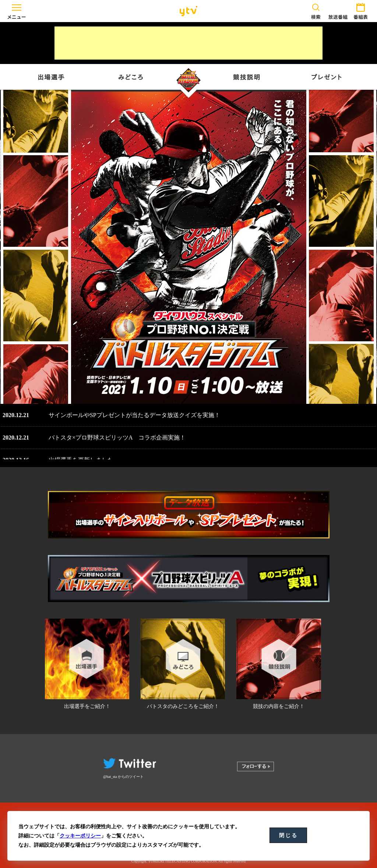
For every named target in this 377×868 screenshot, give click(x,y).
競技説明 (246, 77)
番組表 (360, 10)
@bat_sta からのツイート (123, 777)
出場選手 (52, 77)
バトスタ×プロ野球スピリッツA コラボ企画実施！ (117, 437)
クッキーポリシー (80, 836)
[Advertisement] (188, 43)
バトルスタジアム (188, 81)
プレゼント (325, 77)
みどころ (131, 77)
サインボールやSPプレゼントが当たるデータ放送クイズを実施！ (134, 415)
